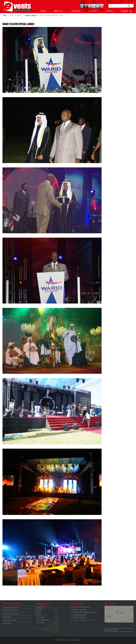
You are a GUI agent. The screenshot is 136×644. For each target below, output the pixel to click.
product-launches (31, 15)
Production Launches (11, 614)
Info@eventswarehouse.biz (83, 620)
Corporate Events (9, 620)
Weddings (7, 623)
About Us (58, 11)
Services (76, 11)
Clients (109, 11)
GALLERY (93, 11)
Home (43, 11)
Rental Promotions (10, 610)
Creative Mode (75, 640)
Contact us (127, 11)
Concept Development (11, 607)
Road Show (7, 617)
